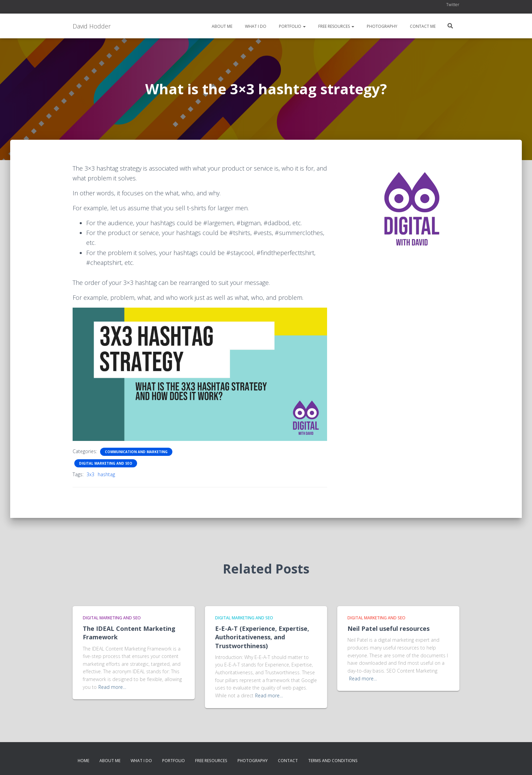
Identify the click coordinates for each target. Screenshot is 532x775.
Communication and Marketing (136, 452)
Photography (382, 26)
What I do (255, 26)
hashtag (106, 474)
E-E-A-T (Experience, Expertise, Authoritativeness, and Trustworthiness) (262, 637)
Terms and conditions (333, 761)
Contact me (422, 26)
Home (83, 761)
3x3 (90, 474)
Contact (288, 761)
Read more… (112, 687)
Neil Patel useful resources (388, 628)
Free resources (336, 26)
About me (222, 26)
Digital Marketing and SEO (106, 463)
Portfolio (292, 26)
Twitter (453, 5)
